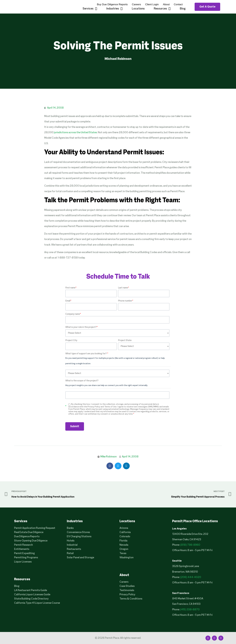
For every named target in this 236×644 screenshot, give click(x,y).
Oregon (124, 549)
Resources (162, 9)
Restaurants (74, 549)
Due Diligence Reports (27, 537)
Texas (123, 553)
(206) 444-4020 (191, 577)
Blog (183, 9)
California (125, 532)
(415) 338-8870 (190, 610)
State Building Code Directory (31, 599)
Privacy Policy (127, 595)
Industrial (72, 545)
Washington (127, 558)
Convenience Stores (78, 532)
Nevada (124, 545)
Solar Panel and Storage (80, 558)
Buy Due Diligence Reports (112, 4)
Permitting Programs (26, 558)
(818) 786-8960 (190, 545)
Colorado (125, 537)
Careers (136, 4)
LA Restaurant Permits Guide (31, 590)
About (166, 4)
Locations (138, 9)
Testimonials (127, 590)
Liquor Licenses (23, 562)
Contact (178, 4)
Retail (70, 553)
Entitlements (22, 549)
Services (90, 9)
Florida (123, 541)
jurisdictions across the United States (75, 133)
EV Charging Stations (79, 537)
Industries (114, 9)
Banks (70, 528)
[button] (110, 466)
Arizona (124, 528)
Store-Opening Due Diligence (31, 541)
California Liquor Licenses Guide (32, 595)
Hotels (71, 541)
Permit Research (23, 545)
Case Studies (127, 586)
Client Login (152, 4)
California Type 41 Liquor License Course (37, 603)
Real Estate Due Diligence (29, 532)
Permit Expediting (24, 553)
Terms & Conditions (131, 599)
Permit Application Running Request (35, 528)
